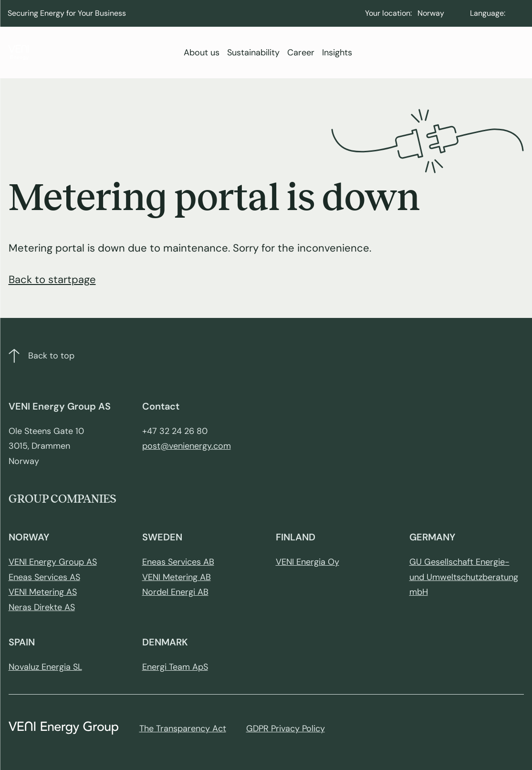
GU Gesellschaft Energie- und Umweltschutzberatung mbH (464, 577)
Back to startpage (52, 280)
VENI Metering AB (177, 577)
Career (301, 53)
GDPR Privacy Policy (286, 728)
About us (202, 53)
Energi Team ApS (175, 667)
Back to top (42, 356)
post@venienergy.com (187, 446)
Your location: (388, 13)
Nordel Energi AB (175, 592)
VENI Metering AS (43, 592)
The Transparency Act (183, 728)
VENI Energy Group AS (53, 562)
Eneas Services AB (178, 562)
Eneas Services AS (44, 577)
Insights (337, 53)
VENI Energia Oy (308, 562)
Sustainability (253, 53)
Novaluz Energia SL (45, 667)
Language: (488, 13)
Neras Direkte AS (42, 607)
